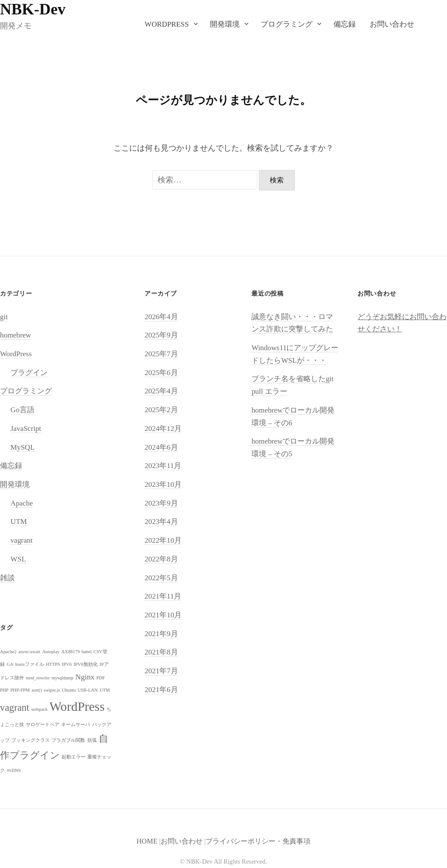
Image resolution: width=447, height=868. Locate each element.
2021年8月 (161, 652)
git (4, 317)
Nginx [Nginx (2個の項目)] (85, 677)
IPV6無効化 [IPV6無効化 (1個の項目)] (86, 664)
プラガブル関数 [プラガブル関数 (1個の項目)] (68, 740)
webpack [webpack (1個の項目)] (39, 709)
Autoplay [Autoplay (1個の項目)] (51, 652)
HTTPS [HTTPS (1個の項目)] (53, 664)
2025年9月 (161, 335)
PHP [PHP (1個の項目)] (4, 690)
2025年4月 (161, 391)
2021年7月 (161, 671)
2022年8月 (161, 559)
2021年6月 (161, 690)
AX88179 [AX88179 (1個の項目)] (71, 652)
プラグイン (29, 373)
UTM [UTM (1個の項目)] (105, 690)
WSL (18, 559)
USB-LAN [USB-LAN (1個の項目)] (88, 690)
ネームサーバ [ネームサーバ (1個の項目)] (76, 725)
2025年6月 (161, 373)
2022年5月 (161, 578)
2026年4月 (161, 317)
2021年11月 (163, 596)
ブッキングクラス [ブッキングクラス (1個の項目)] (31, 740)
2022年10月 (163, 540)
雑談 (7, 578)
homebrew (15, 335)
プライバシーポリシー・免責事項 (258, 841)
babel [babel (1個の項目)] (87, 652)
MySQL (22, 447)
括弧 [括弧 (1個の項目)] (92, 740)
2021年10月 (163, 615)
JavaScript (26, 429)
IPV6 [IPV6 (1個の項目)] (67, 664)
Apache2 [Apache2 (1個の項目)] (8, 652)
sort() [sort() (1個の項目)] (36, 690)
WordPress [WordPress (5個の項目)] (77, 706)
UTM (19, 522)
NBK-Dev (33, 9)
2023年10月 (163, 484)
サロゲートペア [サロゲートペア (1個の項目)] (43, 725)
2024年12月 (163, 429)
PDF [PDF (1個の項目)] (101, 678)
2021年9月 (161, 634)
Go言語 (22, 410)
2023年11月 (163, 466)
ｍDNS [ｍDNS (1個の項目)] (14, 770)
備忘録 (345, 24)
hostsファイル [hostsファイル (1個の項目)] (30, 664)
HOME (147, 841)
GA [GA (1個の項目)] (10, 664)
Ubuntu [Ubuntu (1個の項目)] (69, 690)
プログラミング (287, 24)
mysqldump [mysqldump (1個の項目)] (62, 678)
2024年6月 (161, 447)
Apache (22, 503)
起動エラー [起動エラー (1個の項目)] (74, 757)
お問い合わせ (392, 24)
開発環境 (225, 24)
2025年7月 (161, 354)
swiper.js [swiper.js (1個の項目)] (52, 690)
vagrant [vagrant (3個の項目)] (15, 708)
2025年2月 (161, 410)
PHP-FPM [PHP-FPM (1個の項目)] (20, 690)
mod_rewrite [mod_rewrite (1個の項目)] (38, 678)
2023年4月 (161, 522)
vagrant (22, 540)
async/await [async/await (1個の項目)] (29, 652)
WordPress (167, 24)
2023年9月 (161, 503)
